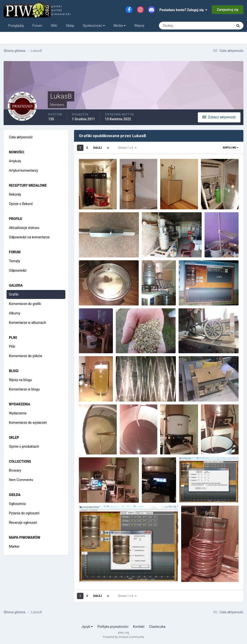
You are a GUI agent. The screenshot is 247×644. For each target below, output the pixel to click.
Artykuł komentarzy (24, 170)
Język (87, 627)
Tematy (14, 261)
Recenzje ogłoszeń (23, 523)
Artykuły (15, 161)
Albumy (15, 313)
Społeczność (94, 26)
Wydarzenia (18, 413)
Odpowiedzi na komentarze (29, 237)
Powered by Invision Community (124, 637)
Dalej (98, 148)
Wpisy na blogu (20, 380)
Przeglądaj (16, 26)
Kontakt (139, 627)
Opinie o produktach (24, 446)
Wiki (54, 26)
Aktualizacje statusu (24, 228)
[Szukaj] (178, 26)
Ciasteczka (157, 627)
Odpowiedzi (18, 270)
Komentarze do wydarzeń (28, 423)
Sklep (70, 26)
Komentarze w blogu (24, 389)
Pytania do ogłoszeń (24, 513)
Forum (37, 26)
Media (120, 26)
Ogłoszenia (17, 504)
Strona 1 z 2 (127, 148)
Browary (15, 470)
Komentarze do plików (26, 356)
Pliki (12, 347)
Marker (14, 546)
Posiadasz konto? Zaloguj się (183, 10)
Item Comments (21, 480)
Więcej (139, 26)
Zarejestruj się (228, 10)
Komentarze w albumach (27, 323)
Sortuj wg (230, 148)
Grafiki (14, 294)
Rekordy (15, 194)
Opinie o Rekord (21, 204)
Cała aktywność (21, 137)
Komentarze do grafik (25, 304)
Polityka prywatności (113, 627)
